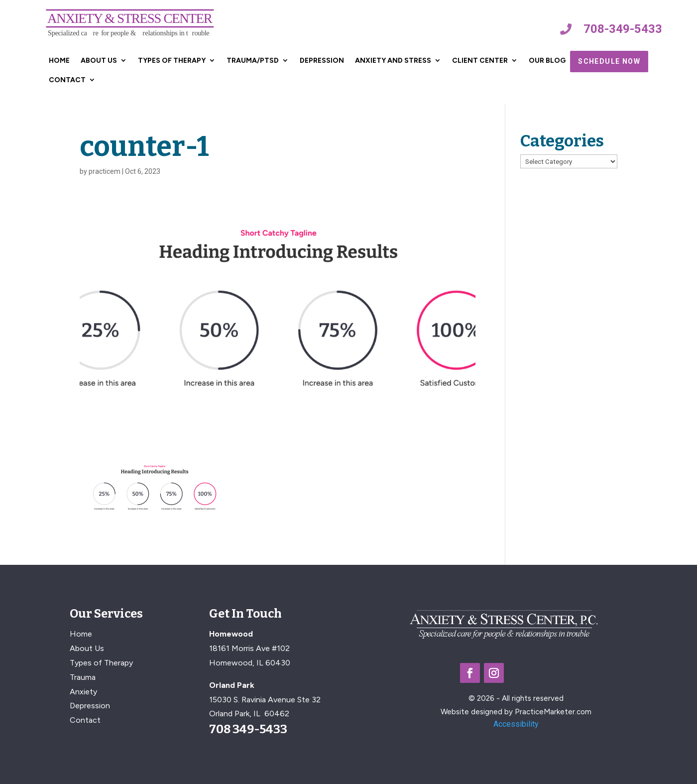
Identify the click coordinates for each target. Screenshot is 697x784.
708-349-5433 (623, 29)
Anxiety (83, 692)
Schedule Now (609, 61)
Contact (67, 80)
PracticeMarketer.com (553, 712)
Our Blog (547, 61)
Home (59, 61)
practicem (105, 171)
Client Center (480, 61)
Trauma (83, 677)
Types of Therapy (172, 61)
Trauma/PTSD (253, 61)
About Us (99, 61)
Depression (322, 61)
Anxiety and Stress (393, 61)
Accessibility (516, 724)
